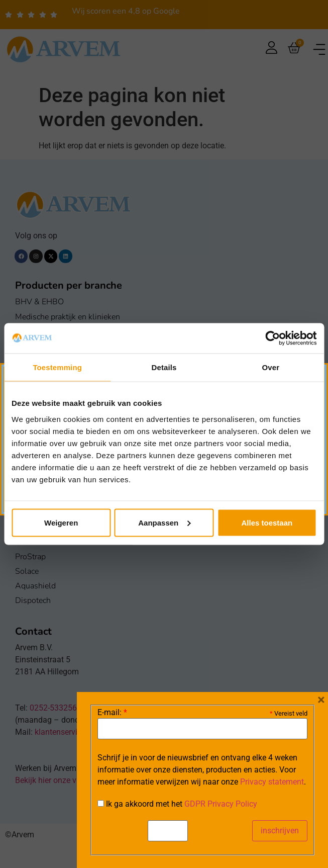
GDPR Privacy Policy (221, 804)
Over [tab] (271, 367)
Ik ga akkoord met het (177, 804)
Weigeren (61, 522)
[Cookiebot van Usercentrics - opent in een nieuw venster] (272, 338)
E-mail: (112, 713)
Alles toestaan (267, 522)
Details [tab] (164, 367)
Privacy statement (272, 782)
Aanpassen (164, 522)
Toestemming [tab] (57, 367)
